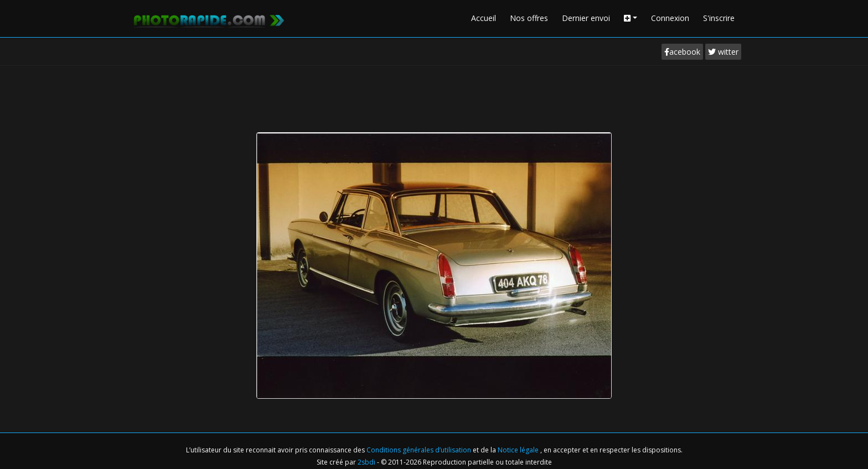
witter (723, 52)
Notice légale (519, 450)
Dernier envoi (586, 18)
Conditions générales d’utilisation (420, 450)
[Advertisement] (434, 96)
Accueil (484, 18)
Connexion (670, 18)
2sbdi (366, 462)
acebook (682, 52)
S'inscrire (719, 18)
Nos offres (529, 18)
